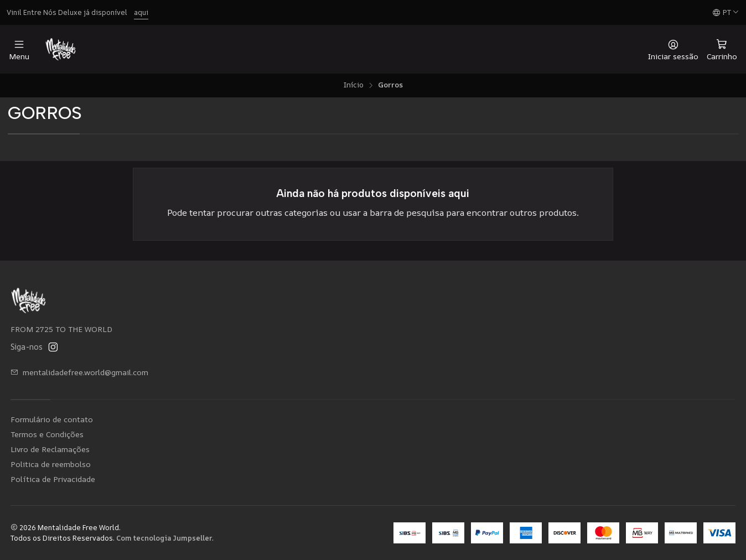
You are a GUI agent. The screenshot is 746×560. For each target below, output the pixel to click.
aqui (141, 12)
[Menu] (19, 50)
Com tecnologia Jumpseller (164, 538)
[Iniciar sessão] (673, 50)
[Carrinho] (722, 49)
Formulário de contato (52, 419)
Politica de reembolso (51, 464)
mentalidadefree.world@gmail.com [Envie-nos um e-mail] (79, 372)
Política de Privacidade (53, 479)
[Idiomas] (726, 13)
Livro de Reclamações (50, 449)
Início (353, 85)
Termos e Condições (47, 434)
